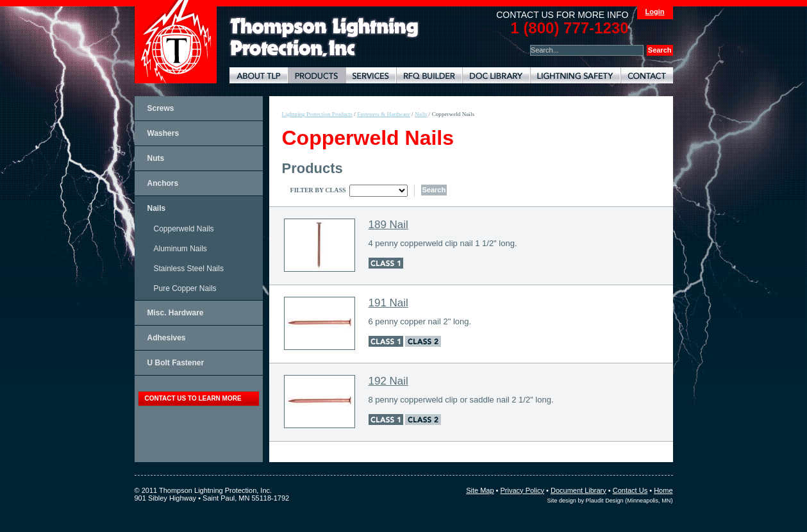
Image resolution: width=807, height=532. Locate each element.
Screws (161, 108)
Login (655, 12)
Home (663, 490)
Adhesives (167, 338)
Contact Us (630, 490)
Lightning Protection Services (371, 75)
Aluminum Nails (180, 249)
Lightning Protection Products (317, 75)
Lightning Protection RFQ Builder (429, 75)
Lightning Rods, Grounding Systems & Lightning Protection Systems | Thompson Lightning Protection (324, 37)
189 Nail (388, 225)
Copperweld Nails (184, 229)
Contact (647, 75)
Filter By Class (318, 190)
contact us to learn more (193, 398)
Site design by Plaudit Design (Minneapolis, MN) (610, 501)
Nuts (156, 158)
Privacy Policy (522, 490)
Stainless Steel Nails (189, 269)
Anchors (163, 183)
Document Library (496, 75)
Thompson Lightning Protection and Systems (176, 42)
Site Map (480, 490)
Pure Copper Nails (185, 288)
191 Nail (388, 303)
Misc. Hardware (176, 313)
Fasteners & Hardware (383, 114)
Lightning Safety (575, 75)
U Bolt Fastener (176, 363)
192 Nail (388, 381)
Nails (157, 208)
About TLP (259, 75)
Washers (163, 133)
